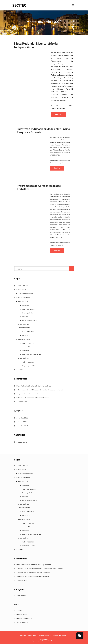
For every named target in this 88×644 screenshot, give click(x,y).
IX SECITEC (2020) (24, 324)
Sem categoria (60, 109)
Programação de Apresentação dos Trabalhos (33, 394)
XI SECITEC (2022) (23, 286)
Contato (20, 370)
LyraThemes (52, 641)
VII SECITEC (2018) (24, 339)
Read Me (58, 114)
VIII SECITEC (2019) (24, 328)
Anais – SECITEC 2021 (29, 309)
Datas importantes (28, 313)
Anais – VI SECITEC (28, 362)
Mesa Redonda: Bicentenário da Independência (36, 45)
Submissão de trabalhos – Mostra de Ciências (33, 398)
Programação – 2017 (28, 366)
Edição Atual (21, 290)
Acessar (19, 610)
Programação (26, 335)
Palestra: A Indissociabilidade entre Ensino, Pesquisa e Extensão (40, 390)
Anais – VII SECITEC (28, 343)
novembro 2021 (22, 426)
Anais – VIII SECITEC (28, 332)
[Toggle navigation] (73, 5)
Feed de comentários (24, 618)
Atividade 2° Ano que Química (31, 354)
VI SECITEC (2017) (24, 358)
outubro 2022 (22, 422)
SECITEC (19, 5)
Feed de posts (22, 614)
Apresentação (22, 402)
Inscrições (25, 317)
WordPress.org (22, 622)
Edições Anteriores (24, 298)
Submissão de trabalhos (25, 294)
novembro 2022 (22, 418)
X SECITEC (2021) (24, 302)
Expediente (25, 305)
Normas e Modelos (28, 347)
